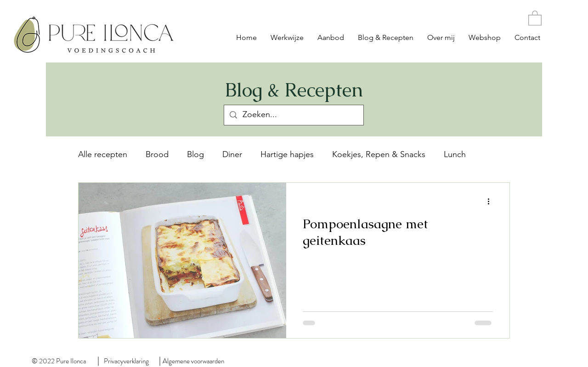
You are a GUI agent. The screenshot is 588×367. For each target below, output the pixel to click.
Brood (157, 154)
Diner (232, 154)
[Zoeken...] (293, 115)
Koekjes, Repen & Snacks (379, 154)
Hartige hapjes (287, 154)
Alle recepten (103, 154)
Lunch (455, 154)
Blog (195, 154)
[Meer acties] (492, 202)
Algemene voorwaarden (193, 361)
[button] (535, 18)
